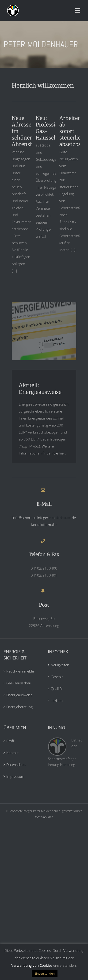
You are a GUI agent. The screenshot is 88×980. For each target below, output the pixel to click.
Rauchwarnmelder (21, 671)
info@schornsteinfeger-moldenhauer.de (44, 518)
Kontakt (12, 753)
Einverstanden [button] (45, 973)
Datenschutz (16, 765)
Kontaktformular (44, 525)
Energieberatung (19, 707)
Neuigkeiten (60, 665)
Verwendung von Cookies (32, 965)
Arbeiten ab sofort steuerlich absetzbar (72, 131)
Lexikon (57, 700)
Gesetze (57, 677)
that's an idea (44, 817)
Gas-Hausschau (19, 683)
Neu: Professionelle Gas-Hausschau (53, 128)
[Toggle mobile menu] (78, 10)
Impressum (15, 776)
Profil (10, 741)
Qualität (57, 689)
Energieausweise (19, 695)
